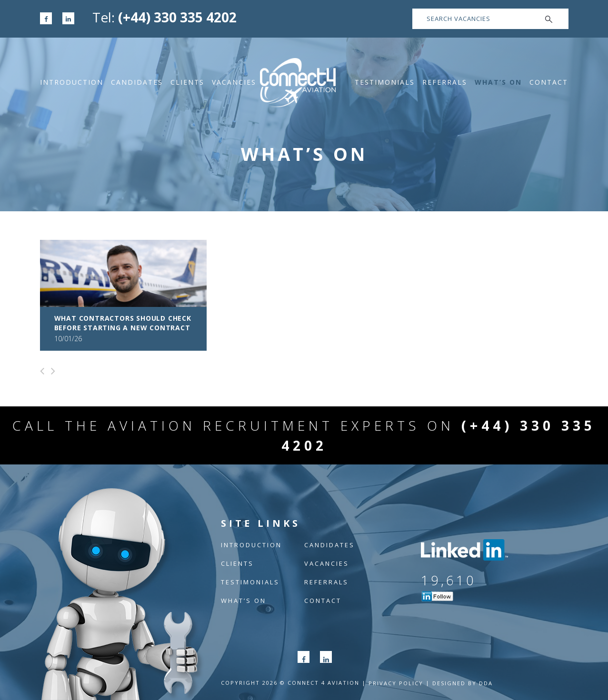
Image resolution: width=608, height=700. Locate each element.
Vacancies (234, 82)
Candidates (137, 82)
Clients (187, 82)
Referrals (445, 82)
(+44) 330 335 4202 (177, 17)
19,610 (449, 580)
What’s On (498, 82)
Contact (549, 82)
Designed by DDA (463, 683)
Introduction (72, 82)
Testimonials (385, 82)
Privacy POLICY (396, 683)
